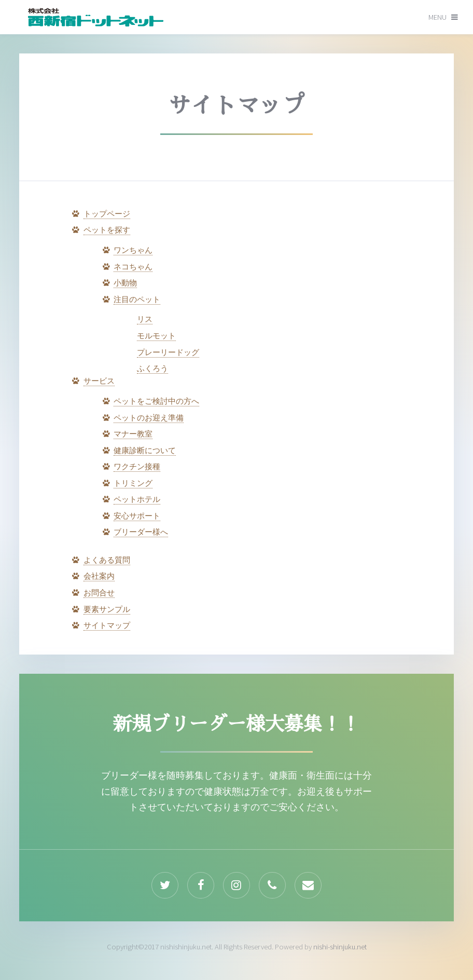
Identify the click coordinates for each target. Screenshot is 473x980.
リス (145, 319)
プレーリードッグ (168, 352)
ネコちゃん (133, 267)
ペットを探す (107, 230)
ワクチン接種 (137, 467)
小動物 (125, 283)
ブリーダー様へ (141, 532)
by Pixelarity (95, 17)
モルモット (156, 336)
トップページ (107, 214)
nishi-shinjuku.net (340, 947)
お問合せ (99, 593)
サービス (99, 381)
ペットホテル (137, 499)
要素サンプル (107, 609)
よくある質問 (107, 560)
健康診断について (145, 451)
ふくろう (152, 369)
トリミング (133, 483)
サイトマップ (107, 625)
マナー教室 (133, 434)
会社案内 (99, 576)
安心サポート (137, 516)
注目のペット (137, 300)
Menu (437, 17)
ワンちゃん (133, 250)
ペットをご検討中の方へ (156, 401)
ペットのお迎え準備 (149, 418)
